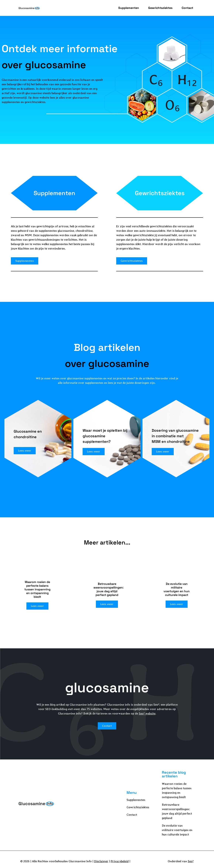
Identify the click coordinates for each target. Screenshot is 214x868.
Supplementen (129, 8)
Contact (187, 8)
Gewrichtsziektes (160, 8)
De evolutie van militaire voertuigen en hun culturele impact (177, 830)
